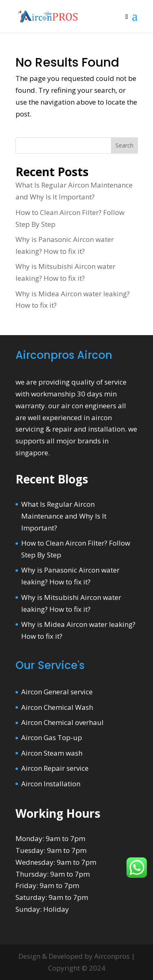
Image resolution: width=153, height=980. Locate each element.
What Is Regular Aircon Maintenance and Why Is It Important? (64, 516)
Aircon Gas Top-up (52, 737)
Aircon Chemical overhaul (62, 722)
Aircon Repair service (55, 768)
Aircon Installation (51, 784)
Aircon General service (57, 692)
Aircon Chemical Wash (57, 707)
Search (124, 145)
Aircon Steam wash (52, 753)
